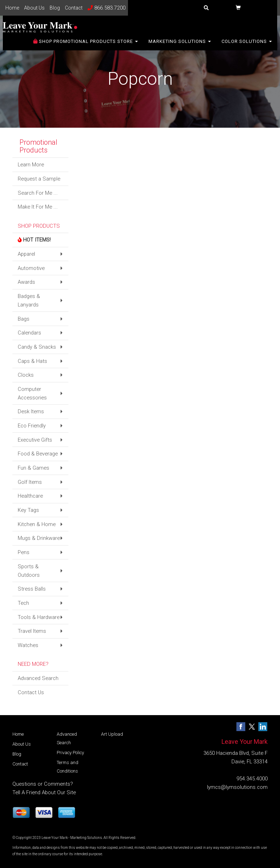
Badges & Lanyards (29, 300)
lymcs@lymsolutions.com (237, 787)
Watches (28, 645)
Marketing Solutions (180, 46)
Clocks (26, 375)
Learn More (31, 165)
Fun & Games (33, 468)
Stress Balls (32, 589)
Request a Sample (39, 179)
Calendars (29, 333)
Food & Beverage (38, 454)
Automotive (31, 268)
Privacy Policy (70, 753)
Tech (23, 603)
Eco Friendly (32, 426)
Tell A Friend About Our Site (44, 792)
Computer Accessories (32, 393)
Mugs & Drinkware (39, 538)
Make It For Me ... (38, 207)
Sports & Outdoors (29, 571)
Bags (24, 319)
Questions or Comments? (43, 784)
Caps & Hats (32, 361)
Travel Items (32, 631)
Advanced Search (38, 678)
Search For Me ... (38, 193)
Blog (55, 8)
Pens (24, 552)
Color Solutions (247, 46)
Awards (26, 282)
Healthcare (30, 496)
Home (12, 8)
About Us (34, 8)
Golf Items (30, 482)
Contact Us (31, 692)
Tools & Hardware (39, 617)
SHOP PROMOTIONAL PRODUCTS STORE (86, 46)
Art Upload (112, 734)
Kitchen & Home (37, 524)
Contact (74, 8)
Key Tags (28, 510)
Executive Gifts (35, 440)
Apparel (26, 254)
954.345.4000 (252, 779)
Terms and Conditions (68, 767)
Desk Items (31, 411)
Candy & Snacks (37, 347)
